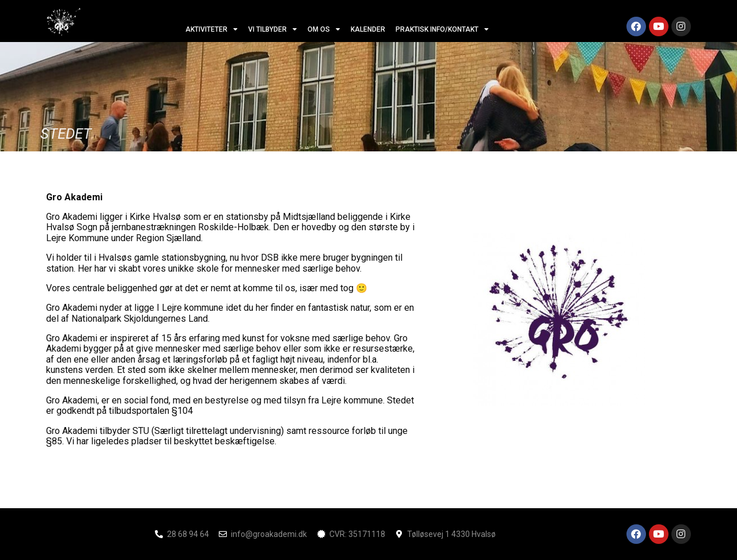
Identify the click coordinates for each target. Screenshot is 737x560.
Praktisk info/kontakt (442, 29)
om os (324, 29)
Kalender (368, 29)
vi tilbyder (273, 29)
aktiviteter (212, 29)
